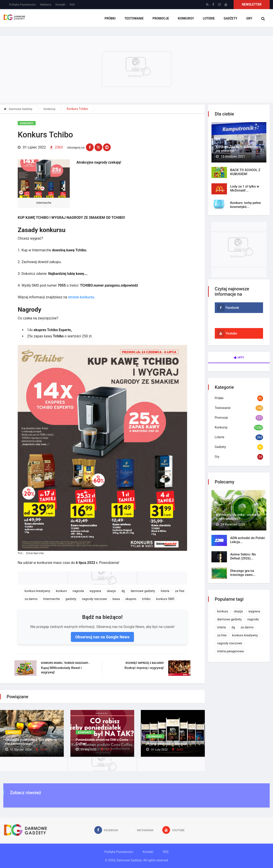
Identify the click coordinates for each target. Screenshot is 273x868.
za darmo (31, 598)
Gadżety (230, 19)
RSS (72, 5)
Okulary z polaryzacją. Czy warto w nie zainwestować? (31, 742)
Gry (249, 19)
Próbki (110, 19)
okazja (111, 590)
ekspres (131, 598)
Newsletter (252, 4)
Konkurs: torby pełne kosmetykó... (246, 205)
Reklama (46, 5)
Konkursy (186, 19)
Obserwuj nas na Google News (102, 636)
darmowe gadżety (143, 590)
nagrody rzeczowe (94, 598)
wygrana (95, 590)
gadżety (71, 598)
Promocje (161, 19)
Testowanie (134, 19)
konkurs (61, 590)
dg (123, 590)
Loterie (209, 19)
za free (180, 590)
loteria (165, 590)
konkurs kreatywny (37, 590)
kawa (116, 598)
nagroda (78, 590)
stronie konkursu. (82, 297)
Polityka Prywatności (22, 5)
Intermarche (51, 598)
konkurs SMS (165, 598)
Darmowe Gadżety (18, 109)
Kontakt (61, 5)
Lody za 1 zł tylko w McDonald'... (245, 188)
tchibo (146, 598)
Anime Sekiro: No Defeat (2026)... (243, 556)
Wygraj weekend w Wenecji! (167, 744)
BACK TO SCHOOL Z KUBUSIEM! (245, 172)
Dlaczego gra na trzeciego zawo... (243, 573)
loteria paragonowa (230, 651)
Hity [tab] (239, 357)
